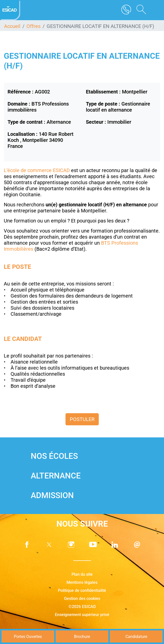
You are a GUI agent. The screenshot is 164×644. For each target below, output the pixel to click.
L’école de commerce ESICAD (37, 170)
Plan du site (82, 574)
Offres (34, 26)
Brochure (82, 637)
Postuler (82, 419)
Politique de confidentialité (82, 590)
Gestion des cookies (82, 599)
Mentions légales (82, 582)
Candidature (136, 637)
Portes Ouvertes (28, 637)
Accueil (12, 26)
